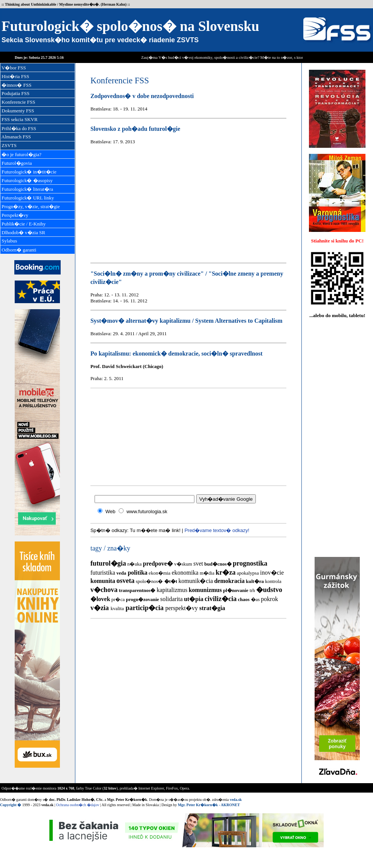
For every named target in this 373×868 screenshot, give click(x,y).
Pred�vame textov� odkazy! (217, 530)
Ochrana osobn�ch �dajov (78, 805)
